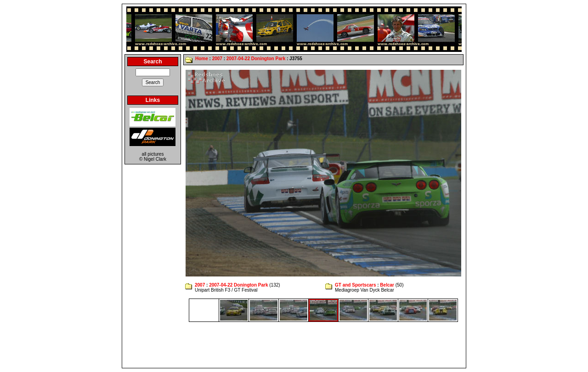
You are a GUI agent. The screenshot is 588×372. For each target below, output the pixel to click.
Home (202, 59)
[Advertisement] (294, 345)
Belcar (387, 285)
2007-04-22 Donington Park (256, 59)
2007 (217, 59)
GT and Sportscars (355, 285)
